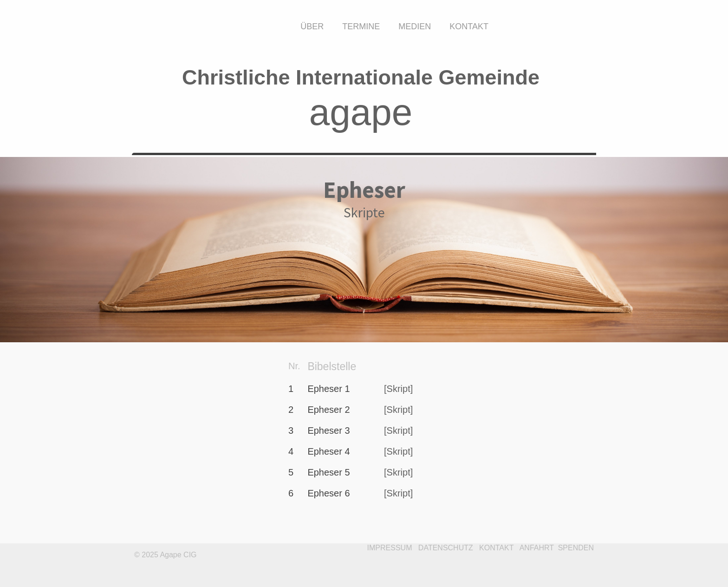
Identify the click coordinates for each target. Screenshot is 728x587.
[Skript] (398, 389)
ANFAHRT (537, 548)
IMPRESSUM (390, 548)
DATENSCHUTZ (446, 548)
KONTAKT (496, 548)
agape (361, 112)
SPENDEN (576, 548)
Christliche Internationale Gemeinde (361, 77)
